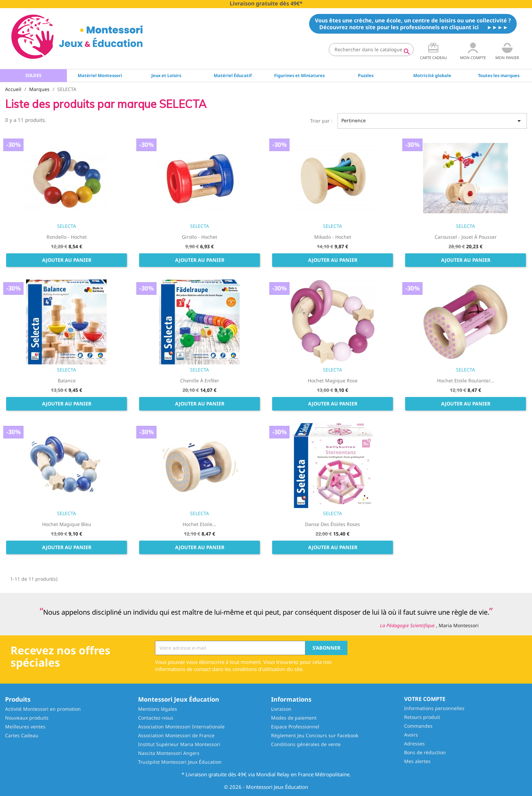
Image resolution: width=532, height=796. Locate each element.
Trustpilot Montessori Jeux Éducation (180, 762)
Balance (67, 381)
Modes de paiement (294, 718)
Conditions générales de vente (306, 744)
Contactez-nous (156, 718)
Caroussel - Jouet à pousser (466, 237)
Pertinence (432, 121)
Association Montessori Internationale (181, 727)
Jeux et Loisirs (166, 75)
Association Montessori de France (176, 735)
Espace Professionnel (295, 727)
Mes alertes (417, 761)
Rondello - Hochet (67, 237)
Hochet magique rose (333, 381)
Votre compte (425, 699)
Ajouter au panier (67, 260)
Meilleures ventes (25, 727)
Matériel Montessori (100, 75)
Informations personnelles (434, 708)
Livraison (281, 709)
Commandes (418, 726)
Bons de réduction (425, 752)
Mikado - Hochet (333, 237)
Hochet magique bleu (67, 524)
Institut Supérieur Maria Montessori (179, 744)
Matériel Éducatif (233, 75)
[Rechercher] (371, 50)
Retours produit (422, 717)
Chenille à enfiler (200, 381)
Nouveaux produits (27, 718)
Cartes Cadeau (22, 735)
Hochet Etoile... (199, 524)
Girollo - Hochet (199, 237)
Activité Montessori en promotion (43, 709)
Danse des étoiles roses (332, 524)
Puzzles (366, 75)
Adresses (414, 744)
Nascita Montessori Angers (169, 753)
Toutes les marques (499, 75)
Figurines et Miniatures (299, 75)
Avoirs (411, 735)
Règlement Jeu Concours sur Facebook (315, 735)
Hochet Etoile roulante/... (466, 381)
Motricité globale (432, 75)
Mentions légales (158, 709)
